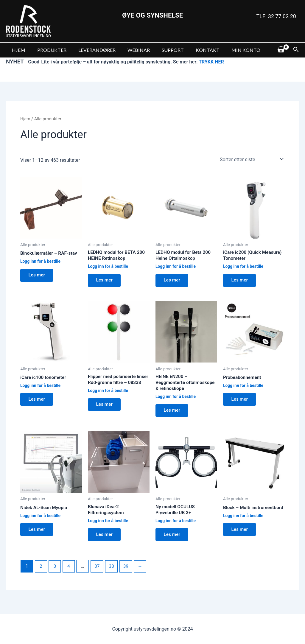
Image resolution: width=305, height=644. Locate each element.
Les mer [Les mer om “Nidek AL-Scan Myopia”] (38, 533)
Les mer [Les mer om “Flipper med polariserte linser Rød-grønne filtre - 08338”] (105, 413)
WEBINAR (130, 50)
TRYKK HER (211, 62)
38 (113, 571)
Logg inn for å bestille (41, 262)
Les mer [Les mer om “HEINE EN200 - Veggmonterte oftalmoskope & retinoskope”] (173, 413)
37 (99, 571)
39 (128, 571)
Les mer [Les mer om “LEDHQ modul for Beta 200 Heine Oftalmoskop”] (173, 281)
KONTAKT (194, 50)
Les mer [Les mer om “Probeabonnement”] (241, 401)
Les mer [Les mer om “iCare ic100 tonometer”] (38, 401)
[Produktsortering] (250, 159)
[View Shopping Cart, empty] (281, 50)
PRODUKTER (48, 50)
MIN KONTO (230, 50)
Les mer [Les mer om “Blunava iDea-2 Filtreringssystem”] (105, 539)
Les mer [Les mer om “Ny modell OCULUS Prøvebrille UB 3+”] (173, 539)
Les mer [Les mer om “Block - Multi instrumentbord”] (241, 539)
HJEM (17, 50)
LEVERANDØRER (91, 50)
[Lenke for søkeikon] (296, 50)
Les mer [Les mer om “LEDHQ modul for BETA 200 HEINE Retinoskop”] (105, 281)
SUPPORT (162, 50)
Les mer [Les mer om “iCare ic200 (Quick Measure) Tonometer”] (241, 281)
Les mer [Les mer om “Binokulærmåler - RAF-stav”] (38, 276)
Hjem (25, 119)
